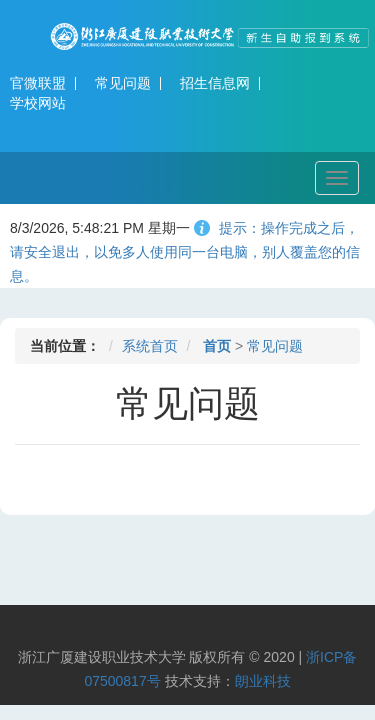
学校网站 (38, 103)
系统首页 (150, 346)
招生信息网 (215, 83)
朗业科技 (263, 681)
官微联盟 (38, 83)
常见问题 (123, 83)
